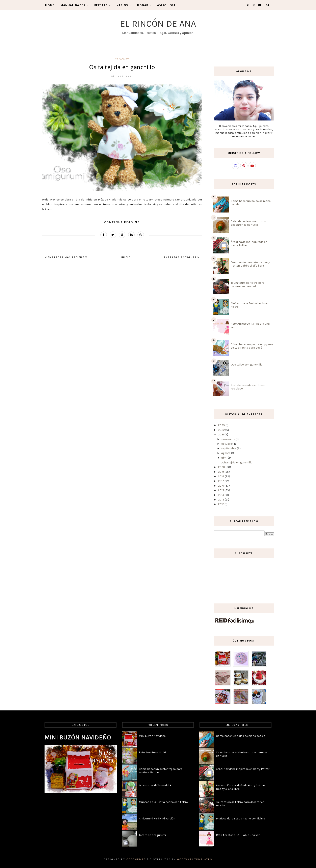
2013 (221, 500)
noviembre (229, 439)
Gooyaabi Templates (195, 859)
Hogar (144, 5)
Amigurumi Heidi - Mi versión (157, 819)
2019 (221, 472)
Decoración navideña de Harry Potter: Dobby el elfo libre (250, 264)
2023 (222, 425)
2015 (221, 490)
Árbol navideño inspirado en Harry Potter (243, 769)
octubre (227, 444)
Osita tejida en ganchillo (122, 67)
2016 (221, 486)
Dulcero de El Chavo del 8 (155, 785)
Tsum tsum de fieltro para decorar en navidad (248, 284)
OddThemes (136, 859)
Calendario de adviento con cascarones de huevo (248, 223)
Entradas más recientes (67, 257)
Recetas (102, 5)
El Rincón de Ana (158, 24)
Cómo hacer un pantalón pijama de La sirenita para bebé (252, 346)
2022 (222, 430)
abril (225, 458)
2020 (222, 467)
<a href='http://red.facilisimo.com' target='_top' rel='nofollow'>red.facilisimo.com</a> (234, 621)
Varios (124, 5)
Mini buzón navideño (78, 737)
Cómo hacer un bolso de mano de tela (241, 736)
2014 (221, 495)
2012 (221, 504)
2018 (221, 476)
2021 (221, 435)
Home (50, 5)
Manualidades (74, 5)
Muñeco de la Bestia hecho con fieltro (163, 802)
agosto (226, 453)
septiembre (229, 448)
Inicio (126, 257)
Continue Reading (122, 222)
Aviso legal (167, 5)
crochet (122, 59)
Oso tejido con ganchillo (247, 365)
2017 (221, 481)
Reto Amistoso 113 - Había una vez (238, 835)
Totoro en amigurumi (152, 835)
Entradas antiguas (181, 257)
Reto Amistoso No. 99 (153, 752)
